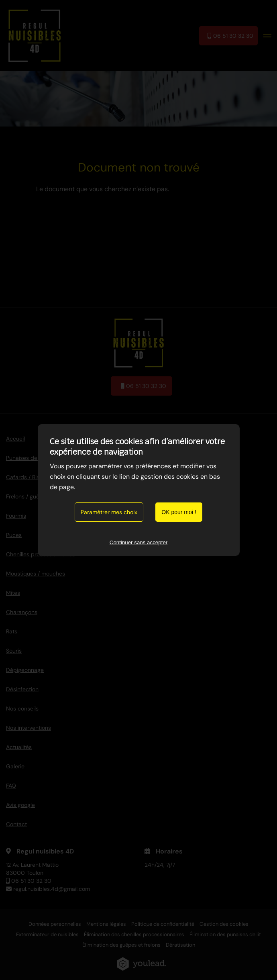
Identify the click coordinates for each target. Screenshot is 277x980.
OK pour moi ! (179, 512)
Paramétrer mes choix (109, 512)
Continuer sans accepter (138, 542)
